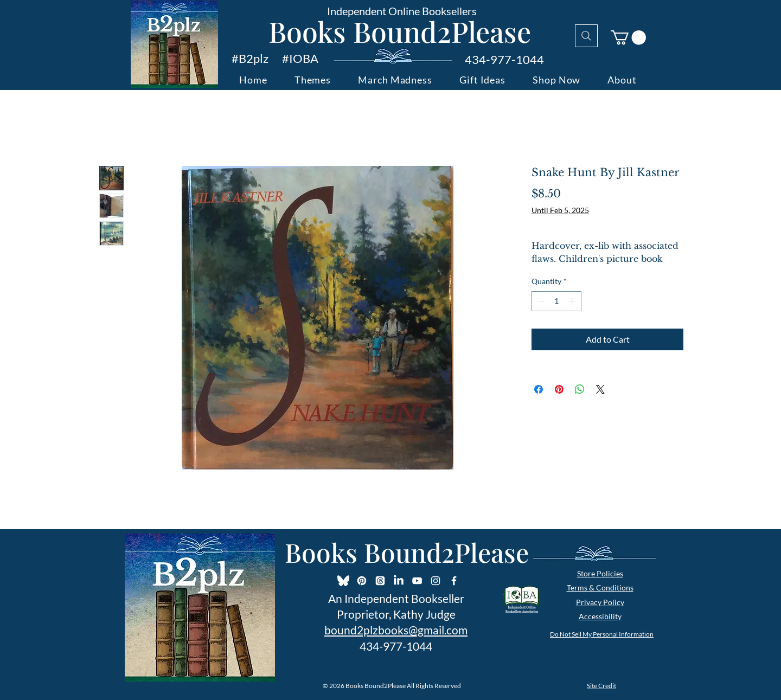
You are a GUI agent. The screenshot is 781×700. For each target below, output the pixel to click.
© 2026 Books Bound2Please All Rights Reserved (392, 686)
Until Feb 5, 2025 (560, 210)
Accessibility (600, 616)
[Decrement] (540, 301)
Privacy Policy (600, 602)
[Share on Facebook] (539, 389)
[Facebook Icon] (454, 581)
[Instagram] (436, 581)
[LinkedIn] (399, 581)
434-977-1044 (504, 59)
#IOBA (300, 58)
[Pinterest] (362, 581)
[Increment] (573, 301)
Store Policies (600, 573)
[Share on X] (600, 389)
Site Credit (601, 686)
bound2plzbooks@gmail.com (396, 630)
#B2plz (250, 58)
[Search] (586, 36)
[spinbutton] (556, 301)
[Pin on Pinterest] (559, 389)
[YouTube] (417, 581)
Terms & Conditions (600, 587)
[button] (628, 38)
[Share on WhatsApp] (580, 389)
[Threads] (380, 581)
